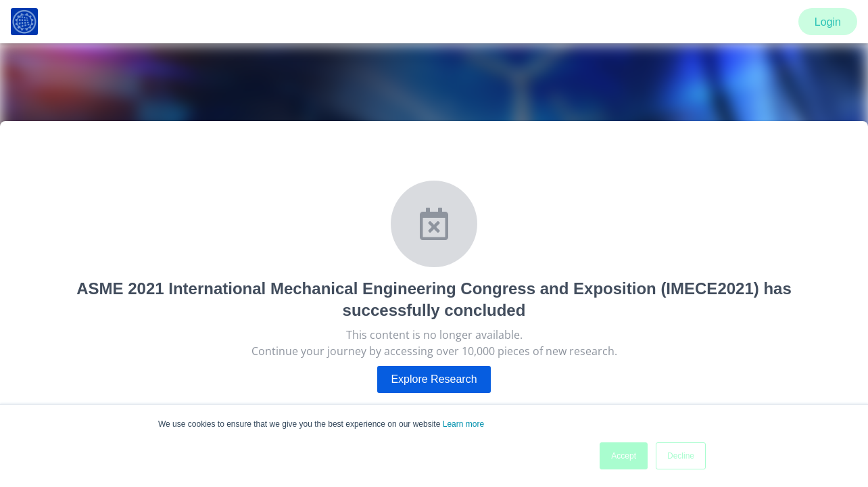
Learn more (463, 424)
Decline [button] (681, 456)
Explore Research (434, 379)
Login (828, 22)
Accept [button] (624, 456)
